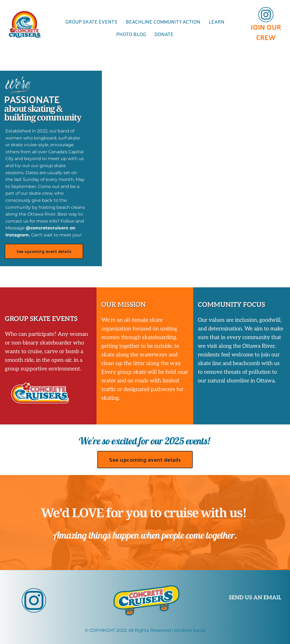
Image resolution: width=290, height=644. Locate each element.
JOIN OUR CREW (267, 32)
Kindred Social (190, 630)
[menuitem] (91, 22)
